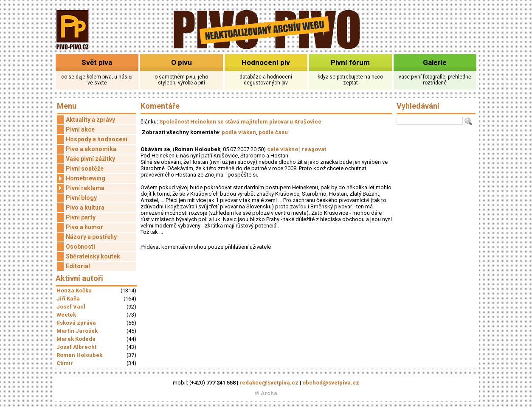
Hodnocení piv (266, 62)
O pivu (182, 62)
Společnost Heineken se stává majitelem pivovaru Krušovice (240, 122)
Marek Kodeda (76, 339)
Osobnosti (80, 247)
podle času (273, 132)
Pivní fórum (350, 62)
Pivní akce (80, 129)
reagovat (314, 149)
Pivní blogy (81, 198)
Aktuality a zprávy (90, 120)
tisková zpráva (76, 323)
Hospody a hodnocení (97, 139)
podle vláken (239, 132)
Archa (269, 393)
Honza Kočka (74, 291)
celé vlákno (283, 149)
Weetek (66, 315)
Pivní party (81, 217)
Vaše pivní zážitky (90, 159)
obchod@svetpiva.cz (331, 383)
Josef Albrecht (76, 347)
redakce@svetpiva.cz (269, 383)
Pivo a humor (84, 227)
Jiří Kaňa (68, 299)
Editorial (78, 266)
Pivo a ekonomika (91, 149)
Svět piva (97, 62)
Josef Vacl (71, 307)
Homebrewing (81, 178)
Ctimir (65, 363)
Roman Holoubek (79, 355)
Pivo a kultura (85, 208)
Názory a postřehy (91, 237)
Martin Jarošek (77, 331)
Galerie (435, 62)
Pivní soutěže (85, 168)
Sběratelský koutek (93, 256)
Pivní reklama (81, 188)
